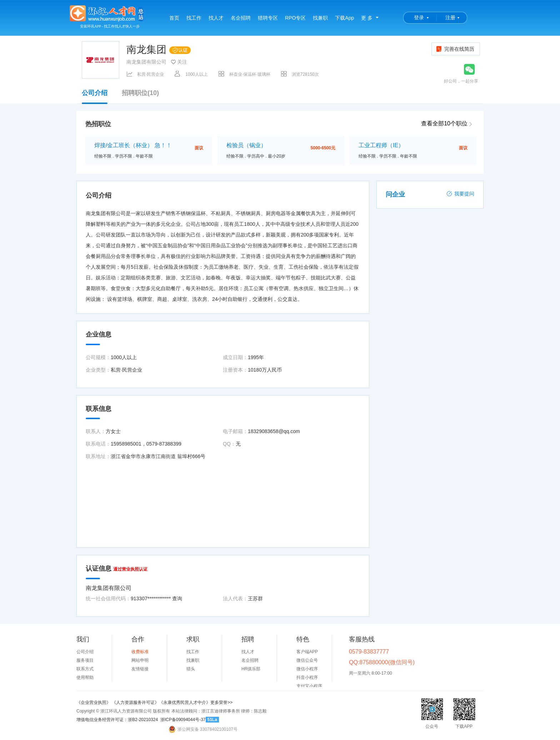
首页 (174, 18)
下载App (344, 18)
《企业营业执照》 (94, 702)
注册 (450, 18)
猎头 (191, 669)
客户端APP (307, 652)
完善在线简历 (455, 49)
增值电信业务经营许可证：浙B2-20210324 (117, 720)
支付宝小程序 (309, 686)
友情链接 (140, 669)
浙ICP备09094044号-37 (183, 720)
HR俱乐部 (251, 669)
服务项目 (85, 660)
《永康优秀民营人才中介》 (185, 702)
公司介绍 (95, 96)
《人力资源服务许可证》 (135, 702)
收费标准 (140, 652)
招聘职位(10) (140, 93)
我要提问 (460, 194)
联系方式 (85, 669)
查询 (177, 599)
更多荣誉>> (221, 702)
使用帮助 (85, 677)
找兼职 (320, 18)
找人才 (216, 18)
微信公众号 (307, 660)
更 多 (367, 18)
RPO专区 (295, 18)
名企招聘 (241, 18)
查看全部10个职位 (444, 123)
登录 (419, 18)
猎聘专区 (268, 18)
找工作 (194, 18)
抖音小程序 (307, 677)
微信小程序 (307, 669)
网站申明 (140, 660)
